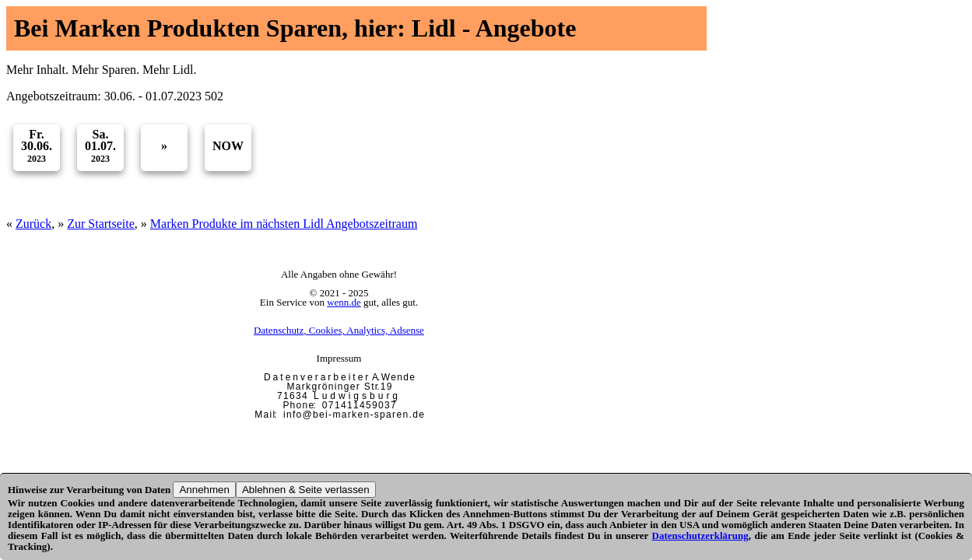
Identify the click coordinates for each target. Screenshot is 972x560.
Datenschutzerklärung (700, 535)
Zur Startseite (101, 224)
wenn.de (344, 302)
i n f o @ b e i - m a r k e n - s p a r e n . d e (353, 415)
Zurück (33, 224)
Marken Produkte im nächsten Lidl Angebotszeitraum (284, 224)
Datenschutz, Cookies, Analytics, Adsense (339, 330)
